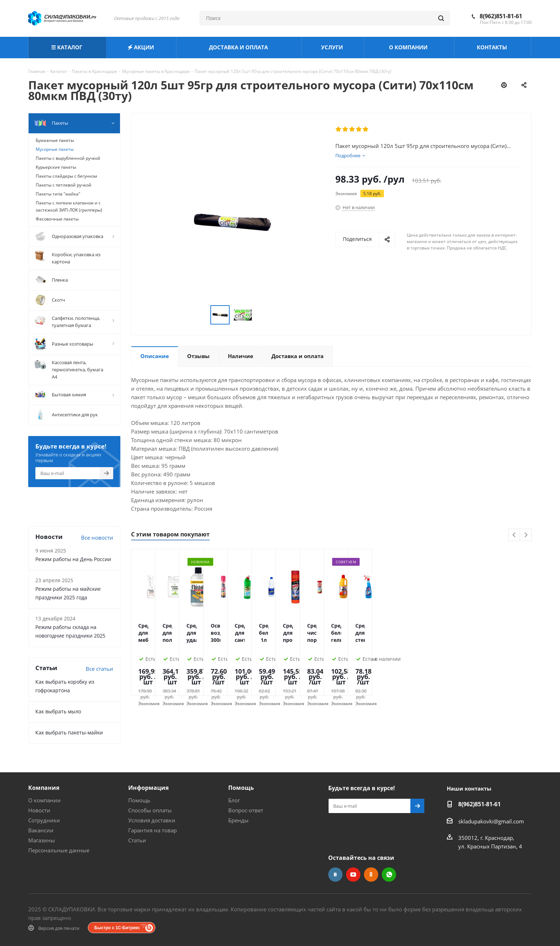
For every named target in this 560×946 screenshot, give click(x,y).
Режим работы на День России (73, 559)
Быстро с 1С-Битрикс (117, 928)
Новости (39, 810)
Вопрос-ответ (246, 810)
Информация (148, 788)
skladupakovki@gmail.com (491, 821)
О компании (44, 800)
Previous (514, 535)
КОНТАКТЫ (493, 47)
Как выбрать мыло (58, 711)
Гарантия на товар (152, 830)
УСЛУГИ (333, 47)
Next (526, 535)
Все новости (97, 538)
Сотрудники (44, 820)
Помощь (139, 800)
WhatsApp (389, 875)
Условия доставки (152, 820)
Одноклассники (371, 875)
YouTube (353, 875)
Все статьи (99, 669)
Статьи (137, 840)
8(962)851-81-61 (501, 16)
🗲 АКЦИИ (141, 47)
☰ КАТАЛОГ (67, 47)
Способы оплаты (150, 810)
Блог (234, 800)
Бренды (238, 820)
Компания (44, 788)
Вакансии (41, 830)
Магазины (42, 840)
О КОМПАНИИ (409, 47)
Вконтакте (335, 875)
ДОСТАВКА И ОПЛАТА (239, 47)
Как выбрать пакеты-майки (69, 732)
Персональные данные (59, 850)
